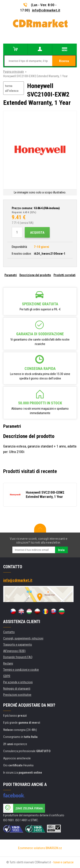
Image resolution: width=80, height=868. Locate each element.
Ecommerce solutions (32, 848)
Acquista (37, 233)
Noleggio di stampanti (17, 689)
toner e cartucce (63, 862)
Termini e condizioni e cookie (21, 670)
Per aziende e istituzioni (18, 682)
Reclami (8, 663)
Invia (61, 550)
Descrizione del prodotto (35, 275)
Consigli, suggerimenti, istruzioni (23, 638)
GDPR (7, 676)
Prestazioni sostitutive (17, 695)
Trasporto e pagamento (18, 645)
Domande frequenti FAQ (18, 657)
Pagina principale (14, 72)
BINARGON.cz (54, 848)
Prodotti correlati (65, 275)
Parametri (11, 275)
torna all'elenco (12, 88)
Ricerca (64, 61)
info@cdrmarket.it (46, 10)
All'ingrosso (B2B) (14, 651)
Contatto (9, 632)
